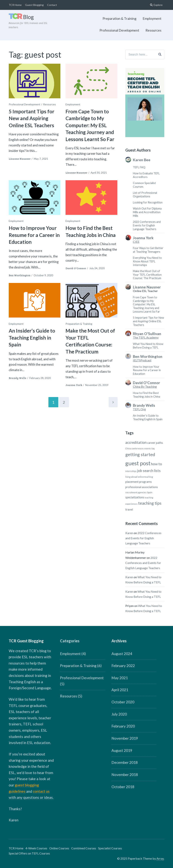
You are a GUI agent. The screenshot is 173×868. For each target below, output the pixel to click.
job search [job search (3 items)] (145, 471)
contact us (41, 791)
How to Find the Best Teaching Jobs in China (147, 395)
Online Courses (59, 848)
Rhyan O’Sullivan (147, 334)
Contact (52, 5)
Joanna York (74, 385)
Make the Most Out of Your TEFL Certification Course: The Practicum (90, 341)
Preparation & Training (119, 18)
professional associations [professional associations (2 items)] (142, 487)
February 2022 (123, 666)
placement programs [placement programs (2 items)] (139, 482)
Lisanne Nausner (20, 159)
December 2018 (125, 762)
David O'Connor (76, 268)
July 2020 (119, 714)
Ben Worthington (20, 275)
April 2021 (120, 690)
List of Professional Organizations (145, 195)
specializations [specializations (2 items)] (135, 497)
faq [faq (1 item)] (153, 448)
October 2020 (123, 702)
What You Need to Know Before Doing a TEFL (148, 346)
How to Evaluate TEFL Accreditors (146, 175)
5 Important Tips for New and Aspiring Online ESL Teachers (32, 118)
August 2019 (122, 750)
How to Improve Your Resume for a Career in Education (34, 235)
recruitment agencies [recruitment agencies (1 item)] (136, 492)
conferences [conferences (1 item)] (138, 448)
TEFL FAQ (139, 167)
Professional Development (119, 30)
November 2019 (125, 738)
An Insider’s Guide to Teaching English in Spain (32, 338)
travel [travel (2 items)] (129, 509)
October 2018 (123, 787)
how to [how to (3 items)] (156, 464)
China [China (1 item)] (128, 448)
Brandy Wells (17, 378)
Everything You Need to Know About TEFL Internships (147, 261)
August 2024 (122, 654)
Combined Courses (84, 848)
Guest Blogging (34, 5)
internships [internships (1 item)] (131, 471)
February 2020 (123, 726)
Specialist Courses (110, 848)
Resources (153, 30)
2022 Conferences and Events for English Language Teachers (147, 225)
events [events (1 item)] (148, 448)
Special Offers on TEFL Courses (29, 853)
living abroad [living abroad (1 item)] (131, 477)
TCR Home (15, 5)
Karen (129, 533)
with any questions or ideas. (31, 797)
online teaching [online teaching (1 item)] (145, 477)
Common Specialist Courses (144, 185)
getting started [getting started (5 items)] (140, 454)
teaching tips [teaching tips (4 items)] (150, 503)
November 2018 (125, 775)
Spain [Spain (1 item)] (150, 492)
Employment (152, 18)
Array (160, 858)
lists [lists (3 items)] (157, 471)
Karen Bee (142, 160)
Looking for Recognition (148, 202)
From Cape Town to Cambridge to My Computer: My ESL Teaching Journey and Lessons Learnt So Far (90, 125)
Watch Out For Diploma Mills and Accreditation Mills (147, 212)
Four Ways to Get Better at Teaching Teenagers (148, 250)
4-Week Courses (36, 848)
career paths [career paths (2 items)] (155, 443)
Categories (70, 641)
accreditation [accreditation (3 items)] (136, 442)
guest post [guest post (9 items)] (138, 463)
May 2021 (120, 678)
